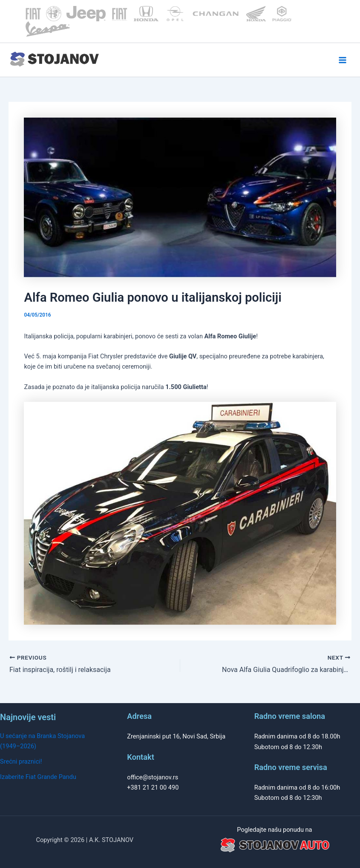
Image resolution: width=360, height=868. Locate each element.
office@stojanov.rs (153, 777)
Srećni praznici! (21, 761)
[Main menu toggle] (343, 60)
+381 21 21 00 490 (153, 787)
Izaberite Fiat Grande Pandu (38, 777)
